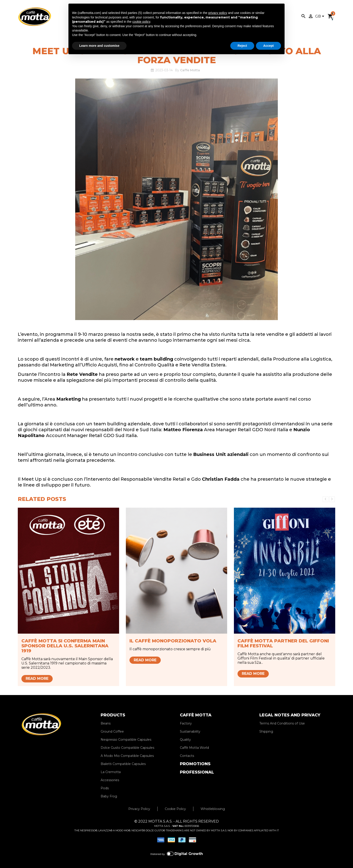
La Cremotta (111, 772)
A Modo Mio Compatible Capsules (127, 756)
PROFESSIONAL (197, 772)
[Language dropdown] (320, 17)
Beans (106, 723)
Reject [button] (242, 46)
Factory (186, 723)
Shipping (266, 731)
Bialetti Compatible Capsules (123, 764)
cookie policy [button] (141, 22)
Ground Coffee (112, 731)
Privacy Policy (139, 809)
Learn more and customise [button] (99, 46)
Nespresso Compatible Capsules (126, 740)
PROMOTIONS (195, 764)
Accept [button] (268, 46)
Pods (105, 788)
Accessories (110, 780)
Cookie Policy (175, 809)
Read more (37, 678)
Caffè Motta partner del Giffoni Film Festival (283, 643)
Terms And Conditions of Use (282, 723)
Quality (185, 740)
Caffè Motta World (194, 748)
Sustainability (190, 731)
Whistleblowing (213, 809)
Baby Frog (109, 796)
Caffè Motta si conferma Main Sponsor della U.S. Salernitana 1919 (65, 646)
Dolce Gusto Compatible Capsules (127, 748)
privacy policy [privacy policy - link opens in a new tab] (218, 13)
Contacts (187, 756)
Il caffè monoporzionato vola (173, 641)
